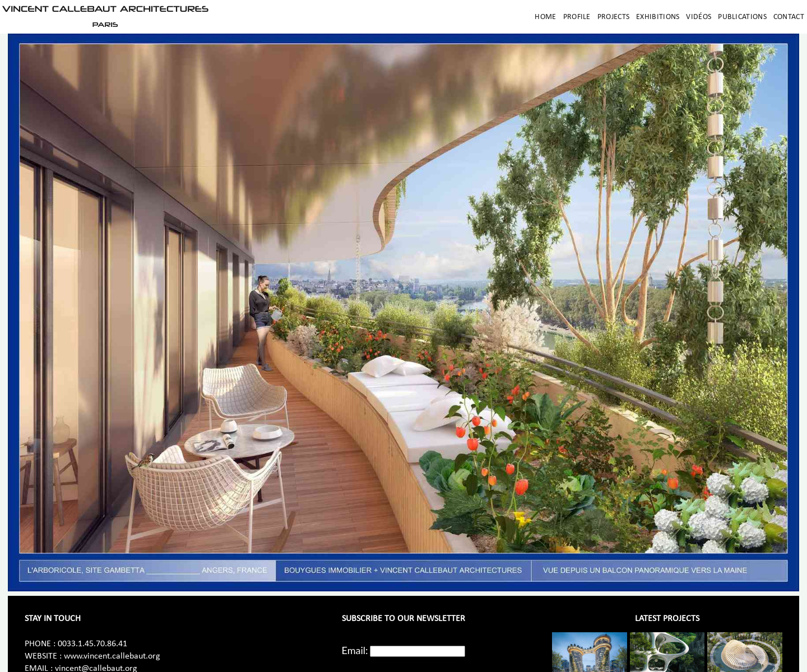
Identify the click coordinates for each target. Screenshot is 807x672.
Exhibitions (658, 17)
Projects (613, 17)
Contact (789, 17)
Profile (577, 17)
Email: (355, 650)
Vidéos (699, 17)
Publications (742, 17)
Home (545, 17)
